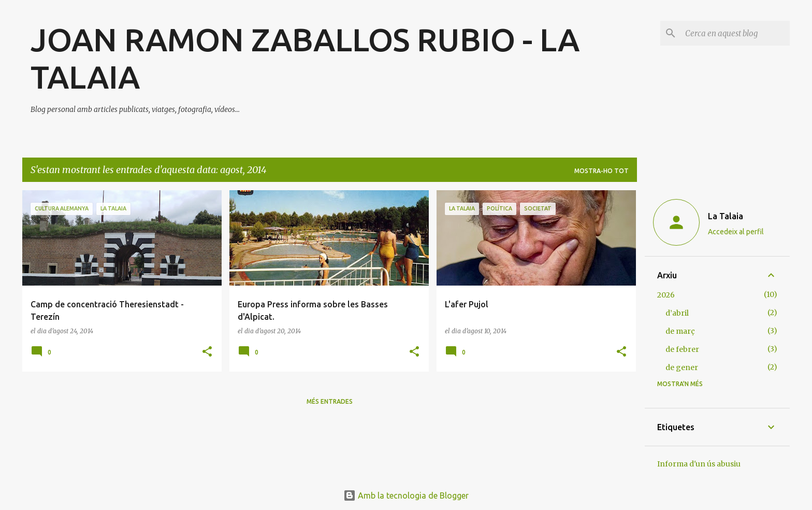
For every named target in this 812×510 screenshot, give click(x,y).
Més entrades (330, 401)
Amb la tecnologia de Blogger (406, 495)
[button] (207, 352)
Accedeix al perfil (736, 232)
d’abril (677, 313)
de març (680, 331)
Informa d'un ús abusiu (699, 464)
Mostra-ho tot (601, 171)
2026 (666, 295)
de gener (682, 367)
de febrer (682, 349)
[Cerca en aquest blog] (735, 33)
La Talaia (726, 216)
